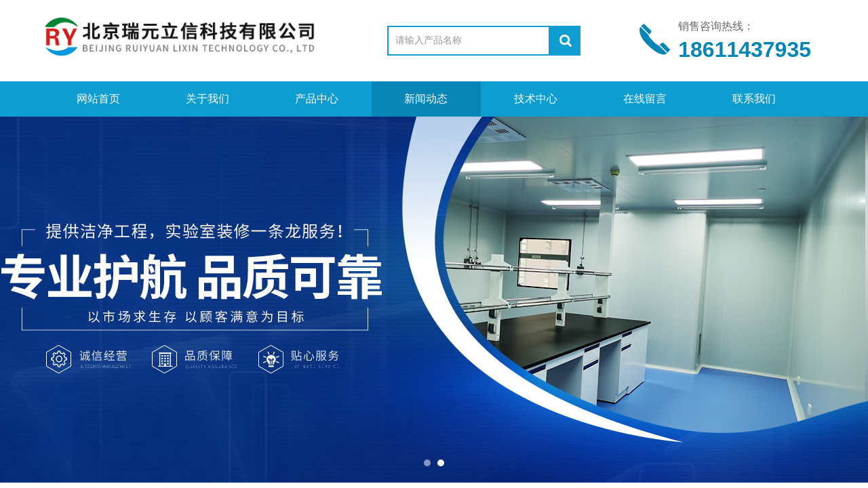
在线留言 (645, 99)
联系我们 (754, 99)
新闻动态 (426, 99)
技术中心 (536, 99)
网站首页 (98, 99)
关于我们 (208, 99)
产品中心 (317, 99)
